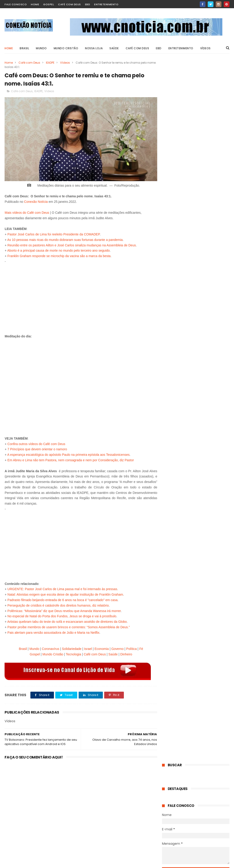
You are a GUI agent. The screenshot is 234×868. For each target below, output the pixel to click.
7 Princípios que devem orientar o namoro (37, 448)
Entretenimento (106, 4)
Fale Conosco (16, 4)
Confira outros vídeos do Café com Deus (36, 443)
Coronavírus (49, 647)
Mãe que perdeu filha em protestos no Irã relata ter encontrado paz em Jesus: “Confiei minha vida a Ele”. (195, 529)
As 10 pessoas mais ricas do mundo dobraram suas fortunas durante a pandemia (65, 238)
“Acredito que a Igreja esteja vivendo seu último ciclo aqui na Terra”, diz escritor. (207, 323)
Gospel (49, 4)
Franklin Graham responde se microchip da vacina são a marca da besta (59, 255)
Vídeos (65, 63)
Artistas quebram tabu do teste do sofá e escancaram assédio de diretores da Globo (67, 620)
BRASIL (24, 48)
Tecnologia (72, 653)
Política (130, 647)
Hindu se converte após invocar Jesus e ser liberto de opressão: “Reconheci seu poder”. (206, 227)
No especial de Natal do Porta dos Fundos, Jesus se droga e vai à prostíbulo (62, 615)
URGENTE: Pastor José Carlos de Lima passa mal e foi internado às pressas (62, 588)
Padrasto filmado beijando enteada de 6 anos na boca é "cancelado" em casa (63, 599)
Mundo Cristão (66, 48)
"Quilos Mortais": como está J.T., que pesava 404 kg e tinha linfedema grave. (207, 412)
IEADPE (50, 63)
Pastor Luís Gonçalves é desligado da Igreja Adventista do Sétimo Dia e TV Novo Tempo (207, 299)
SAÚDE (114, 48)
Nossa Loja (94, 48)
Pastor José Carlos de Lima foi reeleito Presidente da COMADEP (54, 233)
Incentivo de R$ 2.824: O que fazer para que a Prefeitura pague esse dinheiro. (206, 275)
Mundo (33, 647)
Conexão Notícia (36, 200)
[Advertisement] (80, 295)
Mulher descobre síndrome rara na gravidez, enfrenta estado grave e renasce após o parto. (194, 582)
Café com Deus (69, 4)
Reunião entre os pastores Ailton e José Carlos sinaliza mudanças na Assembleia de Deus (72, 244)
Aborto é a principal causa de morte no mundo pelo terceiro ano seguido (58, 249)
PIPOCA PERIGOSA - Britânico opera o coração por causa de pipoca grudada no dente (205, 795)
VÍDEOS (205, 48)
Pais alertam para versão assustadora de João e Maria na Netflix (53, 631)
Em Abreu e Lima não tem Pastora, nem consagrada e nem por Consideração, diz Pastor (71, 459)
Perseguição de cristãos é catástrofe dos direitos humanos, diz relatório (58, 604)
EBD (88, 4)
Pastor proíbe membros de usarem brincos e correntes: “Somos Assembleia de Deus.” (69, 626)
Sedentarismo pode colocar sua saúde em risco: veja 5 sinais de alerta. (205, 479)
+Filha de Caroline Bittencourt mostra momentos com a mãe (201, 817)
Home (9, 48)
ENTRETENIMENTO (181, 48)
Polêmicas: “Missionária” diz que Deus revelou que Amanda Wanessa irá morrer (64, 610)
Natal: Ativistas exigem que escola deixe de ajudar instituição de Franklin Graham (65, 593)
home (35, 4)
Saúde (112, 653)
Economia (100, 647)
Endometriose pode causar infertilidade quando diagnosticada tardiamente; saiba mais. (207, 556)
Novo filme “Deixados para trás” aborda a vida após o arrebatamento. (207, 344)
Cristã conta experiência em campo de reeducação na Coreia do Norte (207, 251)
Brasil (21, 647)
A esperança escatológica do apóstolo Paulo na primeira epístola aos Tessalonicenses (68, 453)
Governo (116, 647)
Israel (87, 647)
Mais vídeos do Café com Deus (27, 211)
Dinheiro (125, 653)
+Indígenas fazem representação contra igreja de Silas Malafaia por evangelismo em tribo (204, 840)
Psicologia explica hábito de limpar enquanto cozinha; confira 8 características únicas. (207, 388)
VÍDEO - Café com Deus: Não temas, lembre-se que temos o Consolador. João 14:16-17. (207, 203)
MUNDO (41, 48)
